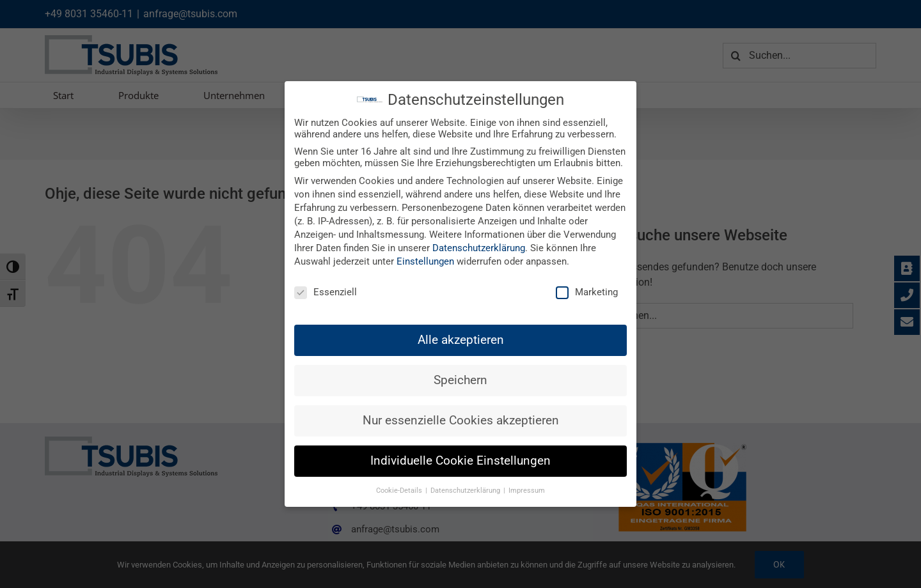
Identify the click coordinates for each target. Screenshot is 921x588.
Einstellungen (425, 261)
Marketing (587, 292)
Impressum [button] (527, 491)
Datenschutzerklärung (479, 248)
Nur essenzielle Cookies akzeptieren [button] (461, 421)
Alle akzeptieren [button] (461, 339)
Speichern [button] (460, 380)
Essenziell (326, 292)
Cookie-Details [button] (400, 491)
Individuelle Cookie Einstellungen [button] (460, 461)
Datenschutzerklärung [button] (466, 491)
